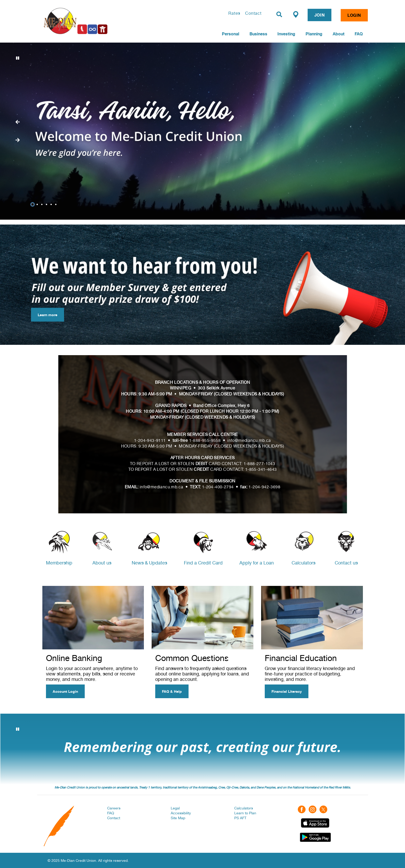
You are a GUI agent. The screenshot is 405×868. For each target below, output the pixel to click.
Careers (114, 808)
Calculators (303, 563)
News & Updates (149, 563)
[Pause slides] (18, 58)
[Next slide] (18, 122)
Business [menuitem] (258, 34)
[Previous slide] (18, 140)
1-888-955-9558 (205, 440)
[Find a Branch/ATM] (296, 14)
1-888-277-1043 (259, 464)
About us (102, 563)
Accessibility (181, 813)
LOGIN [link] (354, 15)
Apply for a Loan (257, 563)
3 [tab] (43, 204)
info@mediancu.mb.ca (249, 440)
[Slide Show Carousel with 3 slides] (202, 749)
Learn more (44, 315)
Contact (253, 13)
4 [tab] (47, 204)
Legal (175, 808)
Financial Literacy (287, 691)
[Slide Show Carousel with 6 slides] (202, 131)
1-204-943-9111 (150, 440)
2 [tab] (38, 204)
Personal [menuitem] (231, 34)
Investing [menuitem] (286, 34)
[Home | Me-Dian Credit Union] (103, 21)
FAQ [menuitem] (359, 34)
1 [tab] (33, 204)
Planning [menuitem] (314, 34)
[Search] (279, 14)
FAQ (111, 813)
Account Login (65, 691)
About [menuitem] (339, 34)
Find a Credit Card (203, 563)
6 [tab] (57, 204)
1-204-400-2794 (218, 487)
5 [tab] (52, 204)
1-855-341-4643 (261, 469)
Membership (59, 563)
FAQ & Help (172, 691)
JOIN (320, 15)
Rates (234, 13)
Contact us (346, 563)
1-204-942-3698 (264, 487)
